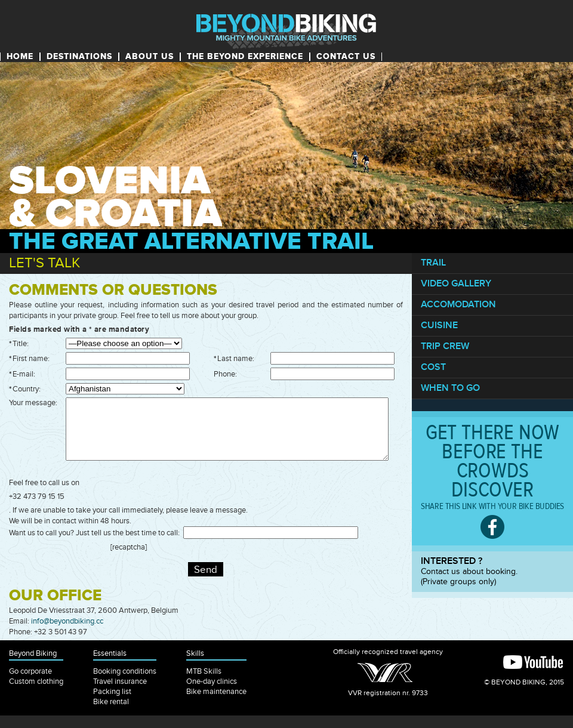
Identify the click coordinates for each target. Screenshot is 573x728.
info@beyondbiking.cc (67, 621)
